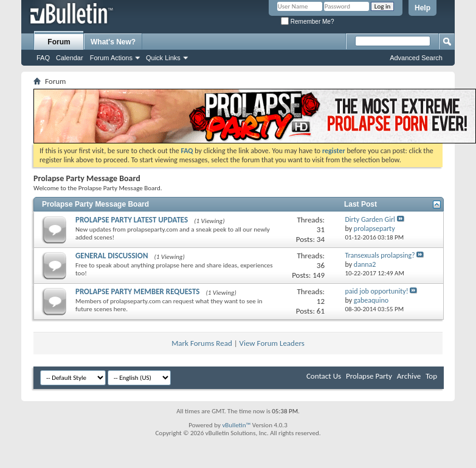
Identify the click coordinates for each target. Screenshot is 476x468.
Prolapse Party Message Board (95, 204)
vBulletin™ (236, 425)
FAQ (43, 58)
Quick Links (163, 58)
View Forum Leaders (272, 343)
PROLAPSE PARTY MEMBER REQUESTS (137, 291)
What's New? (113, 42)
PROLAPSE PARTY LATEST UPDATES (132, 220)
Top (431, 376)
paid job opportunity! (376, 291)
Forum (59, 42)
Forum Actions (111, 58)
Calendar (70, 58)
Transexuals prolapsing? (380, 255)
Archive (409, 376)
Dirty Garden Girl (370, 219)
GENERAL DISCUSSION (112, 256)
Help (423, 8)
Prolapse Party (369, 376)
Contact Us (324, 376)
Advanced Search (416, 58)
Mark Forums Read (202, 343)
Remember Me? (307, 22)
